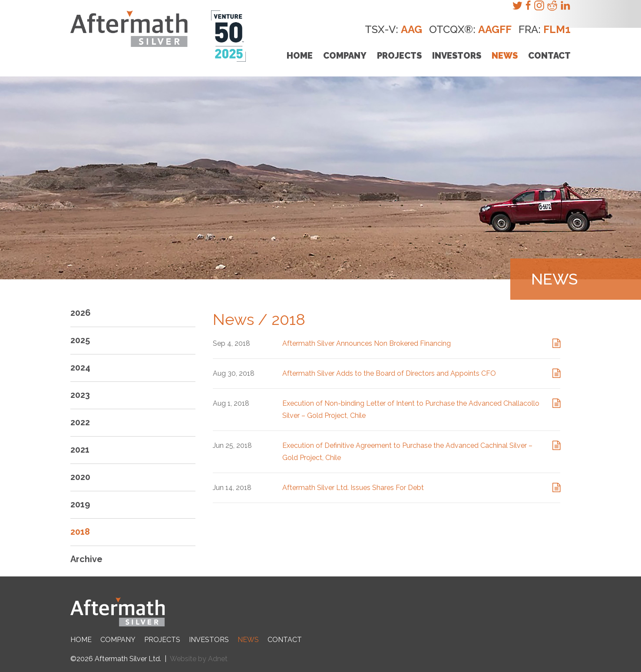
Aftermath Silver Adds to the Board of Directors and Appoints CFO (389, 373)
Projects (399, 56)
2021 (80, 450)
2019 (80, 504)
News (505, 56)
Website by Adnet (199, 659)
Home (300, 56)
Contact (549, 56)
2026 (81, 313)
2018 (80, 532)
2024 (80, 367)
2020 (80, 477)
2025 (80, 340)
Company (345, 56)
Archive (86, 559)
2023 (80, 395)
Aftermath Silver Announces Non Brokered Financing (367, 343)
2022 (80, 422)
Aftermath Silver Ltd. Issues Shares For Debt (353, 488)
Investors (457, 56)
